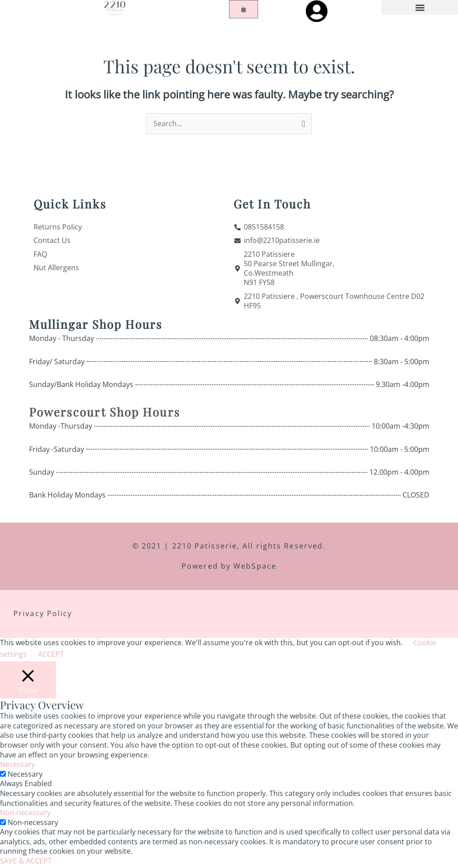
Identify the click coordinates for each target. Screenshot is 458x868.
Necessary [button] (17, 766)
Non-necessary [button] (25, 814)
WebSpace (255, 568)
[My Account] (317, 11)
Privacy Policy (43, 615)
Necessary (25, 776)
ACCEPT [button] (51, 656)
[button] (420, 7)
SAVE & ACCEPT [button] (26, 863)
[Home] (114, 8)
